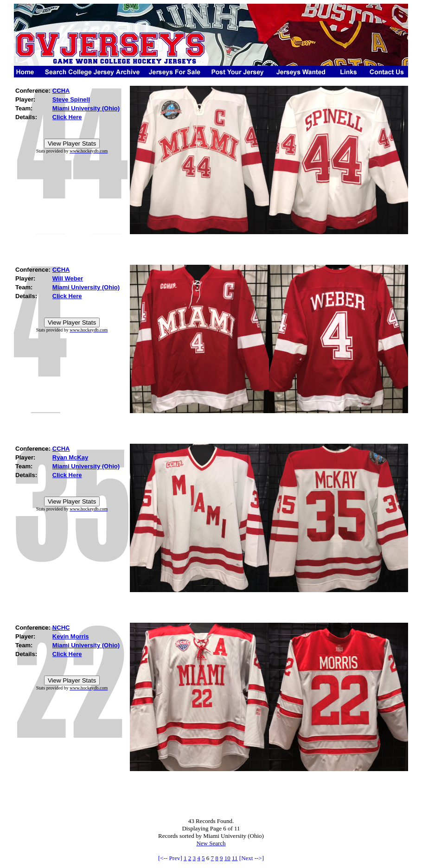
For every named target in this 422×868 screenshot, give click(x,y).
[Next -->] (252, 858)
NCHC (61, 628)
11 (235, 858)
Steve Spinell (71, 99)
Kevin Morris (71, 636)
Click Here (67, 117)
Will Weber (68, 278)
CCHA (61, 91)
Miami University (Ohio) (86, 108)
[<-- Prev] (170, 858)
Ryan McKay (70, 457)
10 (227, 858)
